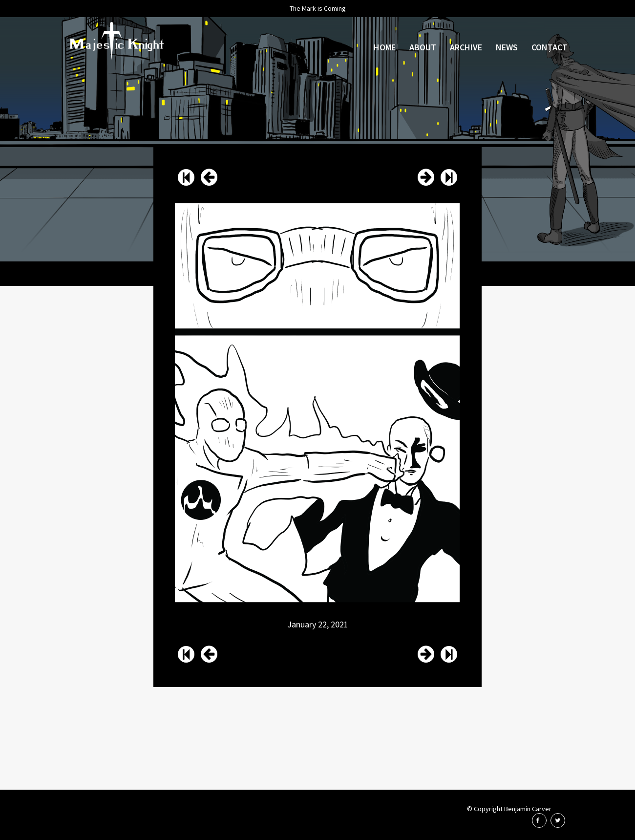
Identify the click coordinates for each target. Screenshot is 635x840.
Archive (466, 47)
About (423, 47)
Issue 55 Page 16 (426, 177)
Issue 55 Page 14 (209, 177)
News (507, 47)
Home (385, 47)
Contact (550, 47)
